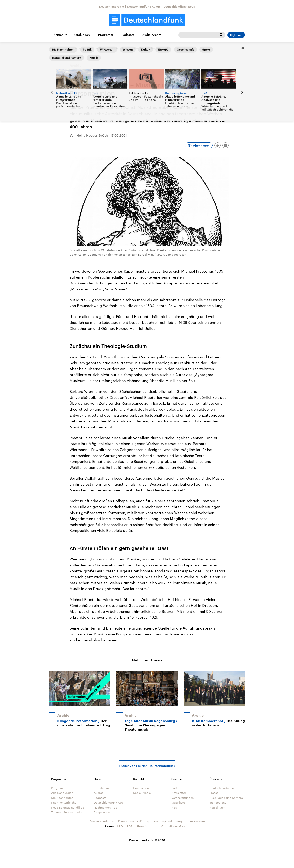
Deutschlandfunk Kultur (144, 6)
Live (236, 35)
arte (155, 826)
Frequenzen (102, 812)
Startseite (56, 48)
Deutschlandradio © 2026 (147, 840)
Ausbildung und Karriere (226, 798)
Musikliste (178, 803)
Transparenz (218, 803)
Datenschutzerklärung (134, 821)
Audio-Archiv (152, 35)
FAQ (174, 788)
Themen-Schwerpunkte (67, 812)
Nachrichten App (106, 807)
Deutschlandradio (112, 6)
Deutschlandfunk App (109, 803)
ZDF (130, 826)
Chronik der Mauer (175, 826)
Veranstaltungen (183, 798)
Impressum (197, 821)
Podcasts (128, 35)
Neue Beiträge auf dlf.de (68, 807)
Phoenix (142, 826)
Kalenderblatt (75, 48)
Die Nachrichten (62, 798)
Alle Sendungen (62, 793)
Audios (99, 793)
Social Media (142, 793)
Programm (106, 35)
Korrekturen (218, 807)
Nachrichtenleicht (64, 803)
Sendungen (82, 35)
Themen (58, 35)
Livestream (101, 788)
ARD (120, 826)
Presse (214, 793)
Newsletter (179, 793)
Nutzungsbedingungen (169, 821)
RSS (174, 807)
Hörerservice (142, 788)
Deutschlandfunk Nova (179, 6)
